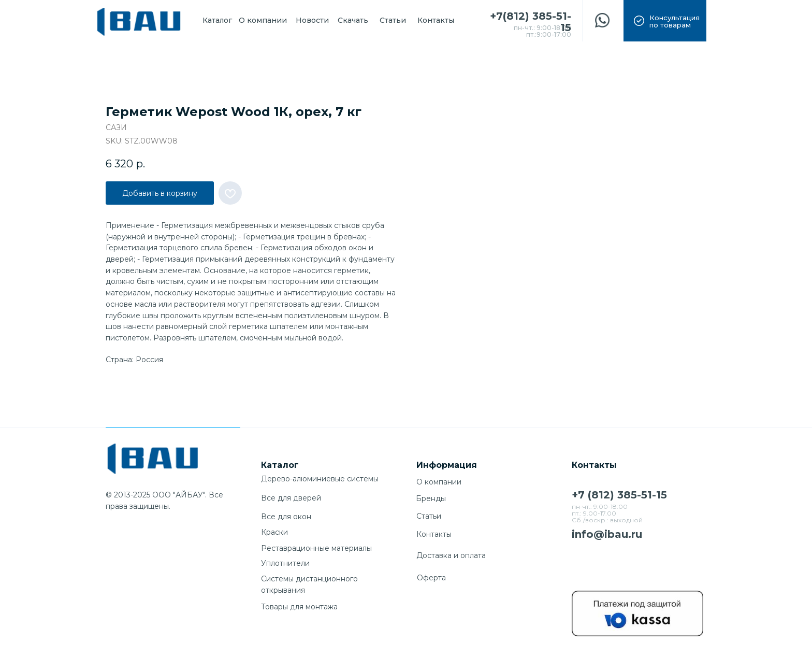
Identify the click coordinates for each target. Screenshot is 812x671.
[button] (665, 21)
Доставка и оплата (451, 555)
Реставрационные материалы (316, 548)
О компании (439, 482)
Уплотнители (285, 563)
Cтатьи (429, 516)
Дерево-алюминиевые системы (320, 479)
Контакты (434, 534)
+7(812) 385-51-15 (531, 22)
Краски (274, 532)
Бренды (431, 498)
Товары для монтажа (299, 607)
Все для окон (286, 517)
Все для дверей (291, 498)
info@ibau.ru (607, 534)
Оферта (431, 578)
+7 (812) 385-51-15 (619, 495)
